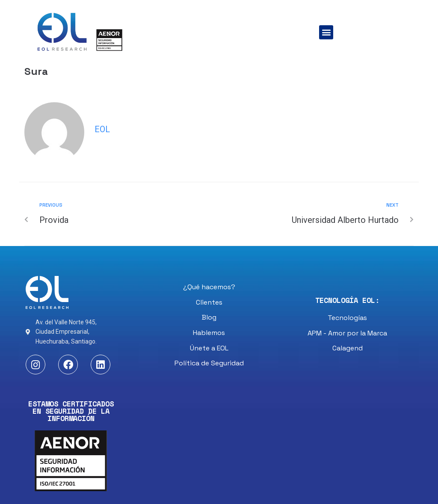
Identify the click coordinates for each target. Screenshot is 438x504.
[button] (326, 32)
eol (102, 129)
